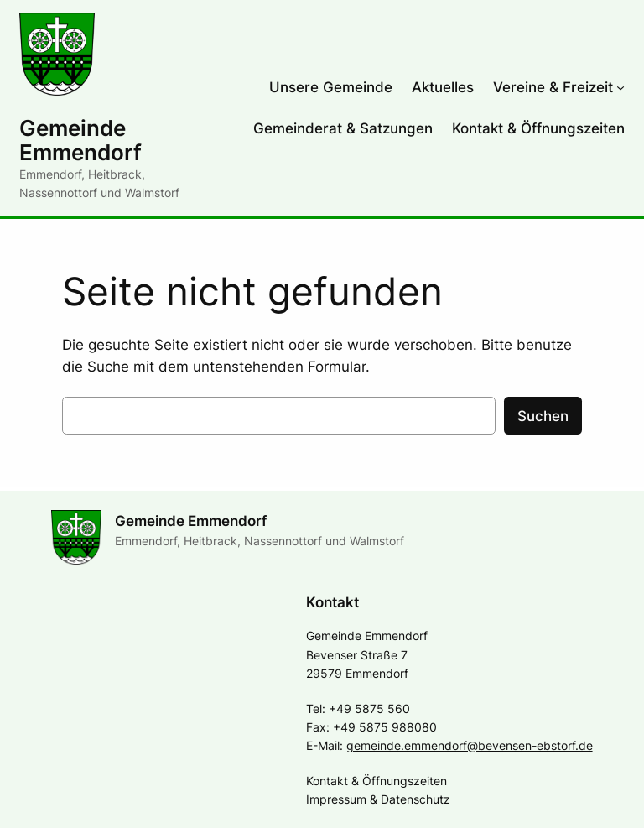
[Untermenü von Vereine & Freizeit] (621, 87)
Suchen (543, 416)
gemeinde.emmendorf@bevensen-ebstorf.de (470, 745)
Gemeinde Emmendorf (80, 141)
